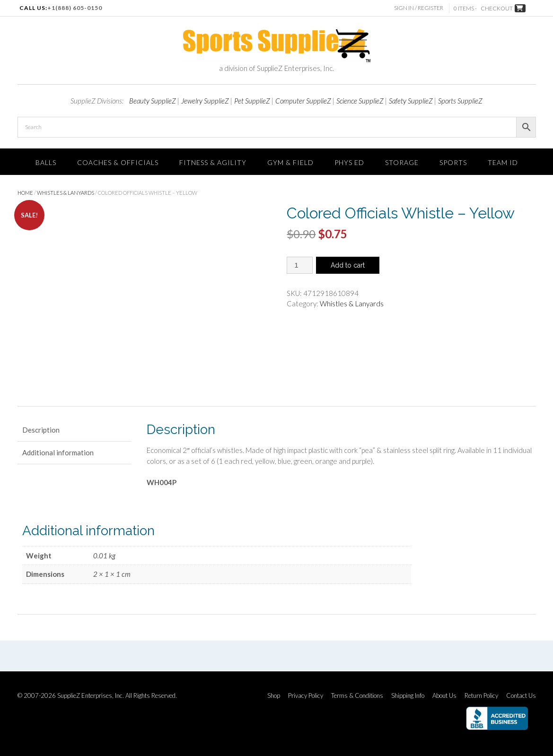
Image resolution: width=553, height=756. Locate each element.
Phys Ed (349, 162)
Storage (402, 162)
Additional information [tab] (58, 452)
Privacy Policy (306, 696)
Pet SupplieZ (252, 101)
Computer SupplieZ (303, 101)
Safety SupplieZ (411, 101)
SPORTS (453, 162)
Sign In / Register (420, 8)
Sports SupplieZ (460, 101)
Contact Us (521, 696)
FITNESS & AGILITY (213, 162)
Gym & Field (290, 162)
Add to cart (348, 265)
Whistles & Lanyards (66, 193)
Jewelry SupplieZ (205, 101)
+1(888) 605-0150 (75, 8)
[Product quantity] (300, 265)
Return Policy (481, 696)
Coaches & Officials (118, 162)
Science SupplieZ (360, 101)
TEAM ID (503, 162)
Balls (46, 162)
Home (25, 193)
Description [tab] (41, 430)
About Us (444, 696)
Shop (274, 696)
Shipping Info (408, 696)
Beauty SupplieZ (153, 101)
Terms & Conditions (357, 696)
